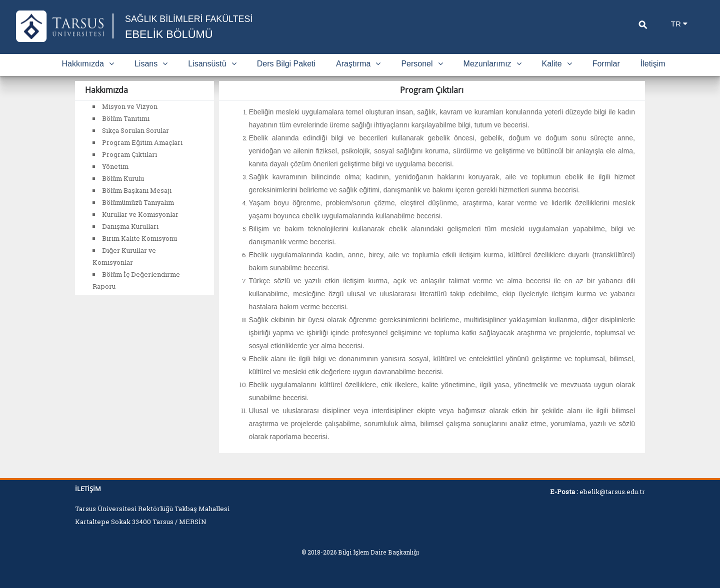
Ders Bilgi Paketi (286, 64)
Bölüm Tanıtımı (126, 118)
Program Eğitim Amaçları (142, 142)
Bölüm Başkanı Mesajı (137, 190)
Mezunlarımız (492, 64)
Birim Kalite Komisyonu (139, 238)
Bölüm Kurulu (123, 178)
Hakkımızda (87, 64)
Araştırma (358, 64)
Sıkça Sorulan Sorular (135, 130)
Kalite (557, 64)
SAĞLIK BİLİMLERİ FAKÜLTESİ (189, 19)
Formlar (606, 64)
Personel (422, 64)
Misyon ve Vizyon (130, 106)
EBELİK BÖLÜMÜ (169, 34)
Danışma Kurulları (130, 226)
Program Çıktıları (129, 154)
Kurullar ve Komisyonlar (140, 214)
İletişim (653, 64)
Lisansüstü (212, 64)
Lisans (151, 64)
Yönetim (115, 166)
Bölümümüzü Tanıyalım (138, 202)
